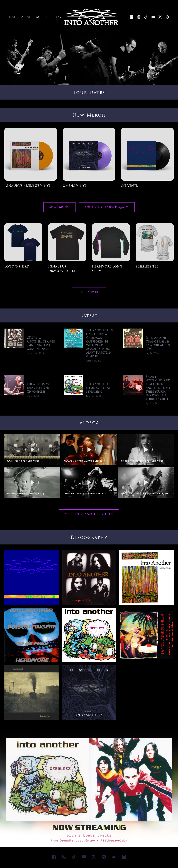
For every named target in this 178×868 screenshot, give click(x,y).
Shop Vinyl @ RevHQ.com (107, 209)
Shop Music (59, 209)
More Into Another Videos (89, 516)
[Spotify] (167, 18)
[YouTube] (153, 18)
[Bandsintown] (124, 859)
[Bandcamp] (114, 859)
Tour (13, 18)
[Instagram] (139, 18)
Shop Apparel (89, 294)
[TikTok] (146, 18)
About (27, 18)
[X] (160, 18)
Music (41, 18)
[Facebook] (132, 18)
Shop (56, 18)
